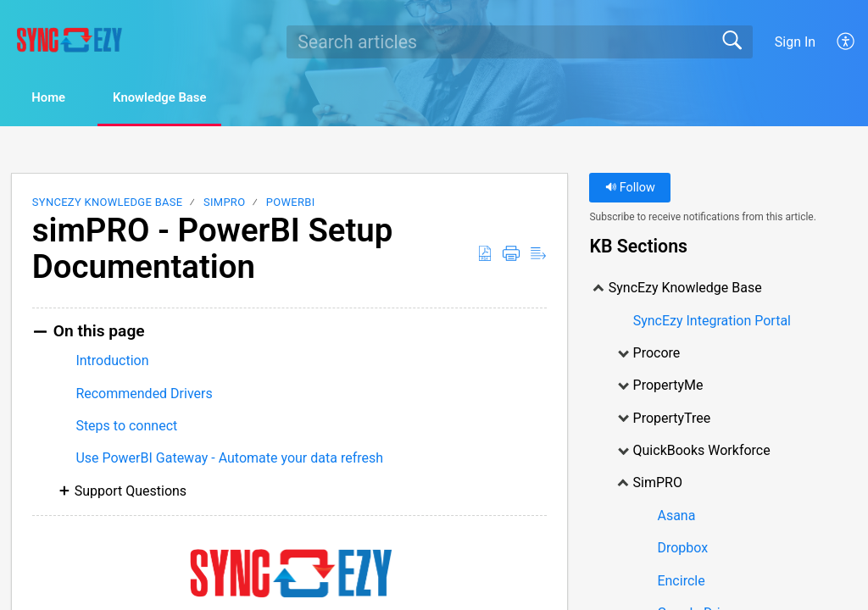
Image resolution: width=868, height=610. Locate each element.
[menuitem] (846, 42)
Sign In (795, 42)
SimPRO (224, 204)
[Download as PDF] (485, 255)
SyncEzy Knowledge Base (108, 204)
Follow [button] (630, 189)
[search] (520, 42)
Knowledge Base (187, 99)
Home (59, 99)
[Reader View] (538, 255)
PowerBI (291, 204)
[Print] (511, 255)
